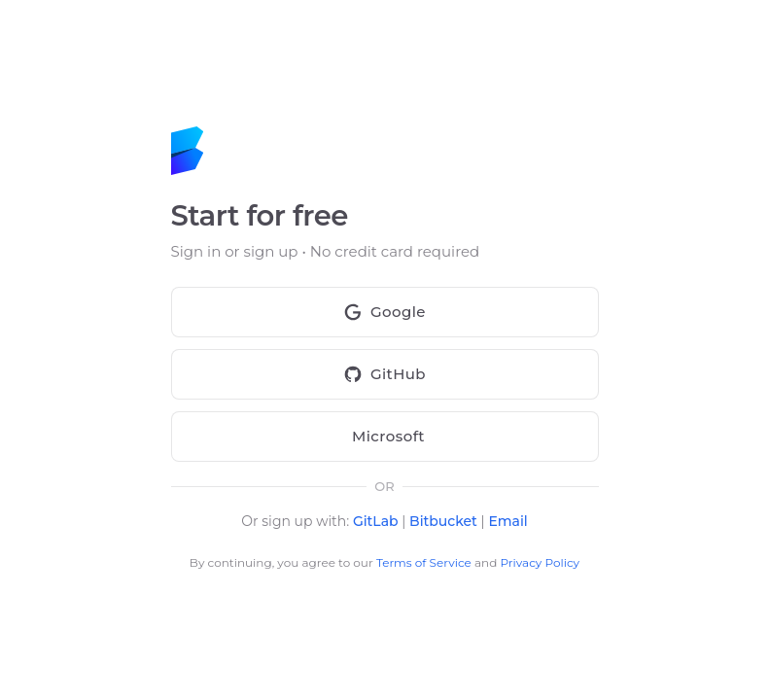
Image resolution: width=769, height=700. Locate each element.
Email (507, 521)
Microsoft (385, 437)
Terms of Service (424, 562)
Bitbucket (443, 521)
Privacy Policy (540, 562)
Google (385, 312)
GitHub (385, 374)
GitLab (376, 521)
